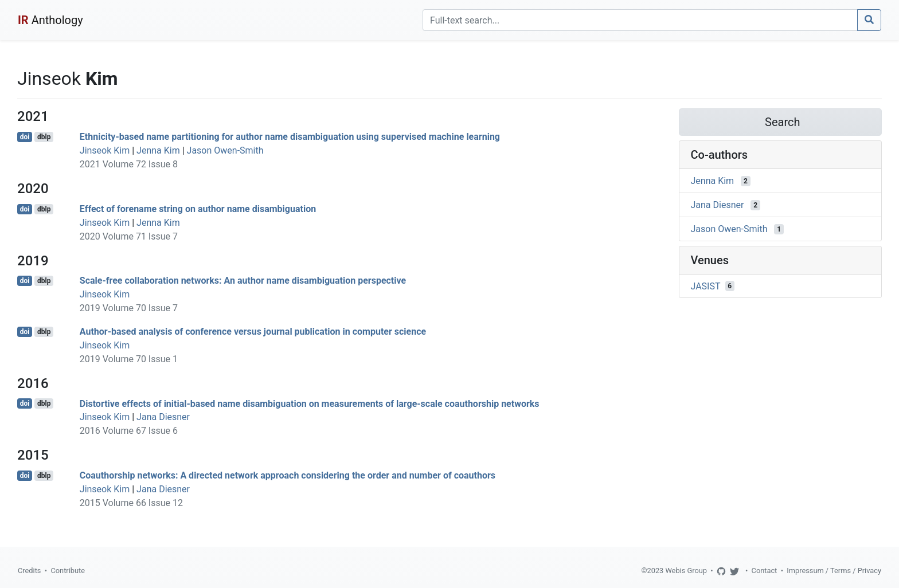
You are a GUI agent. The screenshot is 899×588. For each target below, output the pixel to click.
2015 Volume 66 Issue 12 (131, 503)
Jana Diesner (163, 417)
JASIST (706, 286)
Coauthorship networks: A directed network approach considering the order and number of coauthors (288, 475)
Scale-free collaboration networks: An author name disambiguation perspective (243, 281)
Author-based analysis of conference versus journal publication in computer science (253, 332)
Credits (29, 571)
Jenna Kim (158, 150)
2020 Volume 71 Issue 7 (129, 236)
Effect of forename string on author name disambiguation (198, 209)
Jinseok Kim (105, 150)
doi (25, 137)
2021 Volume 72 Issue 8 (129, 164)
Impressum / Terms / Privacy (834, 571)
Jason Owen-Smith (225, 150)
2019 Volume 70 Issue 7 (129, 308)
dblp (44, 137)
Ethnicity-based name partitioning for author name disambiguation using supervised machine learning (290, 137)
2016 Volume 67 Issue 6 (129, 431)
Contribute (68, 571)
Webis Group (686, 571)
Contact (765, 571)
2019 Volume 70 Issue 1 (129, 359)
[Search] (640, 20)
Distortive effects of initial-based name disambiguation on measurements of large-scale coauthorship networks (310, 403)
